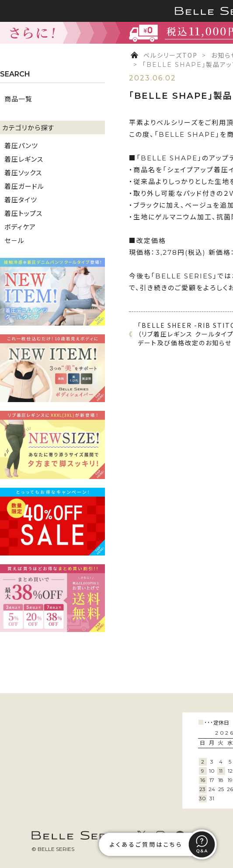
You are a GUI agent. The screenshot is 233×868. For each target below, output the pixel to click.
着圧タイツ (21, 200)
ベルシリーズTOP (170, 55)
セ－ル (14, 240)
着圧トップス (23, 213)
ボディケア (20, 227)
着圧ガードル (24, 186)
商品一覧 (18, 99)
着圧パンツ (21, 145)
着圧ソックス (23, 172)
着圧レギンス (24, 159)
